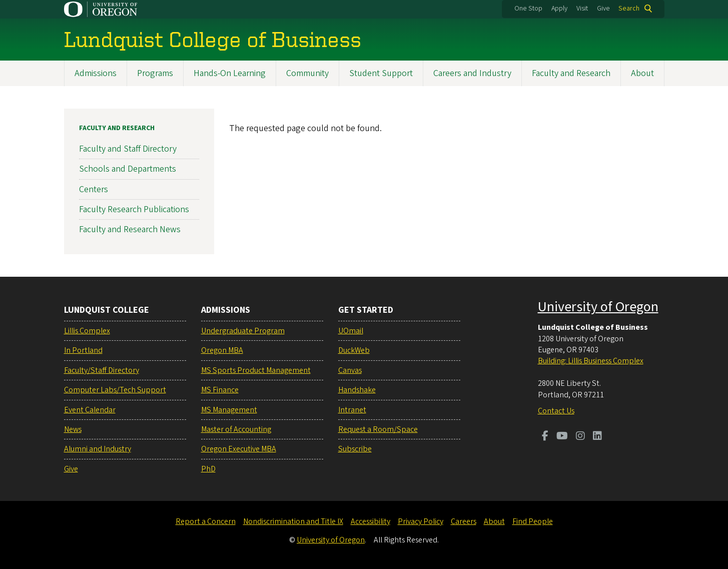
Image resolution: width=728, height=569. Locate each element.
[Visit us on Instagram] (580, 437)
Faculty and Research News (130, 229)
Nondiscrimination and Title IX (293, 521)
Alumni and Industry (98, 449)
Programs (155, 73)
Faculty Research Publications (134, 209)
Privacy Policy (421, 521)
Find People (533, 521)
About (642, 73)
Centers (94, 189)
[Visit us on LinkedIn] (597, 437)
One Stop (528, 9)
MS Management (229, 410)
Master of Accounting (236, 429)
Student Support (381, 73)
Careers (464, 521)
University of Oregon (598, 307)
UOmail (351, 331)
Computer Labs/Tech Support (115, 390)
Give (603, 9)
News (73, 429)
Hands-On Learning (230, 73)
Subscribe (355, 449)
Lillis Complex (87, 331)
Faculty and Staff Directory (128, 149)
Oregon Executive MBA (239, 449)
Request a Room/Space (378, 429)
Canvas (350, 370)
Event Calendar (90, 410)
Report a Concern (206, 521)
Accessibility (371, 521)
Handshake (357, 390)
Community (307, 73)
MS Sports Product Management (256, 370)
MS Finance (220, 390)
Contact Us (556, 411)
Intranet (352, 410)
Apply (559, 9)
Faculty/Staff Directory (102, 370)
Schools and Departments (128, 169)
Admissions (96, 73)
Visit (582, 9)
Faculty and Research (571, 73)
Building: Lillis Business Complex (591, 361)
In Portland (83, 350)
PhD (208, 469)
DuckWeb (354, 350)
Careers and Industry (472, 73)
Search (629, 9)
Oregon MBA (222, 350)
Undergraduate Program (243, 331)
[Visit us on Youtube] (562, 437)
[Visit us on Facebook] (545, 437)
